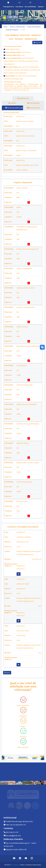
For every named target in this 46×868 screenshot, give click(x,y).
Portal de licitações (34, 27)
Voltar (7, 673)
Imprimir (37, 43)
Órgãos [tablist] (12, 103)
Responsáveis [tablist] (34, 108)
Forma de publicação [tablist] (14, 108)
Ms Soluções (15, 865)
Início (6, 27)
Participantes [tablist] (34, 103)
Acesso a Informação (18, 27)
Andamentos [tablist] (23, 98)
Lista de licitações (12, 30)
